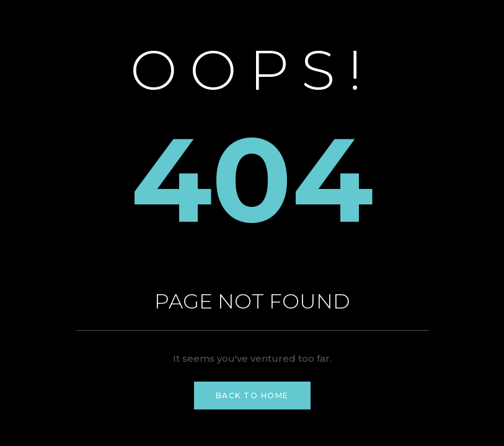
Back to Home (252, 396)
